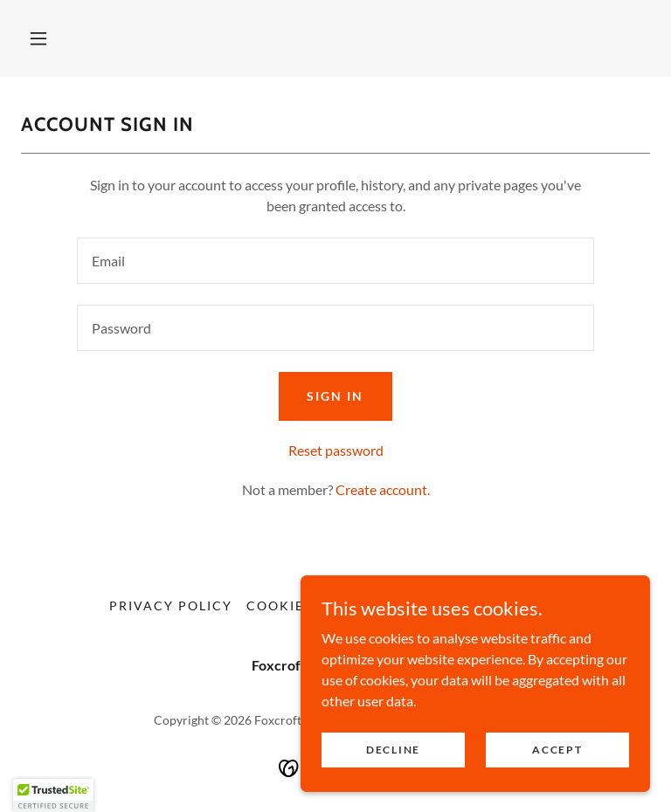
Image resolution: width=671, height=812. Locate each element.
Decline (393, 750)
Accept (557, 750)
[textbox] (335, 261)
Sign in (335, 396)
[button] (38, 38)
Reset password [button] (336, 450)
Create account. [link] (383, 489)
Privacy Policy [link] (171, 606)
